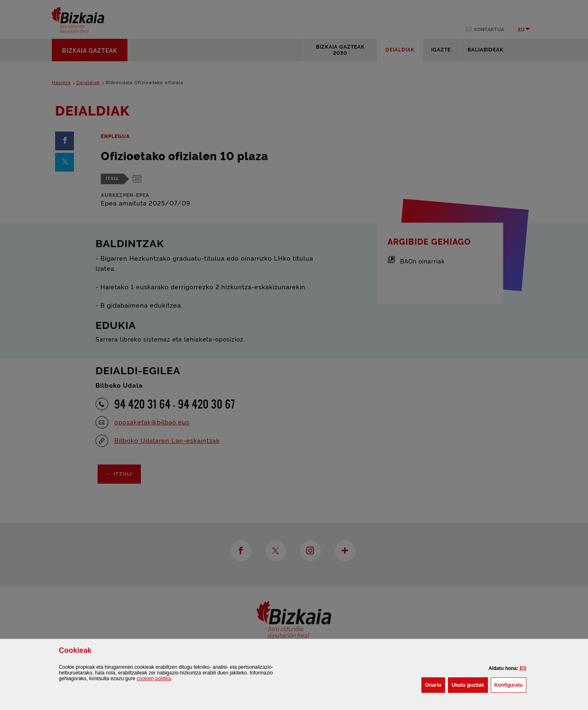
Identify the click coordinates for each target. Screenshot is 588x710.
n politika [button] (154, 679)
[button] (523, 668)
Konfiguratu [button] (510, 684)
